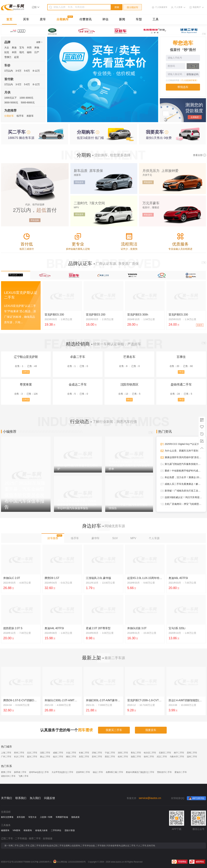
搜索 (117, 7)
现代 (22, 52)
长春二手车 (84, 753)
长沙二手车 (19, 757)
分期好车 (9, 116)
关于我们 (6, 798)
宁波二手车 (110, 753)
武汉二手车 (162, 757)
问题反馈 (50, 798)
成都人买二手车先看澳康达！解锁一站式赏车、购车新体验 (183, 484)
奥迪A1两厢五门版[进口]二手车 (140, 772)
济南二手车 (97, 753)
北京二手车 (32, 753)
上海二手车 (6, 753)
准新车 (30, 116)
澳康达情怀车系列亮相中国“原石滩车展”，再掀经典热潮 (183, 457)
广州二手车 (6, 757)
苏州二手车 (97, 757)
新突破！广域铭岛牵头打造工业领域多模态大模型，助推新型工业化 (183, 491)
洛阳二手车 (136, 757)
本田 (14, 52)
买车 (26, 19)
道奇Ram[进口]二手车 (39, 772)
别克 (7, 52)
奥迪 (14, 47)
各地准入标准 (41, 830)
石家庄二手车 (165, 753)
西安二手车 (110, 757)
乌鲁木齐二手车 (177, 757)
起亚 (17, 57)
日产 (37, 52)
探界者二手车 (20, 772)
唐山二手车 (45, 757)
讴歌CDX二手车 (8, 776)
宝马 (22, 47)
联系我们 (21, 798)
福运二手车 (98, 772)
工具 (156, 19)
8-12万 (36, 71)
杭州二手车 (123, 757)
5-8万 (27, 71)
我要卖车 (151, 730)
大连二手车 (71, 753)
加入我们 (35, 798)
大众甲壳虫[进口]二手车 (62, 772)
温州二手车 (192, 757)
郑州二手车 (19, 753)
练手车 (20, 116)
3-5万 (18, 71)
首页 (9, 19)
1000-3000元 (26, 98)
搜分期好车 (133, 7)
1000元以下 (11, 98)
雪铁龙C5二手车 (164, 772)
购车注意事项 (7, 817)
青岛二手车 (136, 753)
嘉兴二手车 (32, 757)
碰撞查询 (5, 830)
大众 (7, 47)
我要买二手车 (114, 730)
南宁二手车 (179, 753)
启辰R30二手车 (83, 772)
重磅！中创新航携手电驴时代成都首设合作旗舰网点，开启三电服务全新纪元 (183, 471)
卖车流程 (21, 817)
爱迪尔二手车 (181, 772)
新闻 (122, 19)
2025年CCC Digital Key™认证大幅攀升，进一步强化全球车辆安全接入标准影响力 (183, 444)
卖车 (43, 19)
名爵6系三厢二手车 (115, 772)
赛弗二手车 (6, 772)
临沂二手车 (58, 757)
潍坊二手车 (71, 757)
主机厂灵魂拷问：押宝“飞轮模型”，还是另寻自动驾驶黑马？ (183, 504)
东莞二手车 (84, 757)
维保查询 (28, 830)
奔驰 (37, 47)
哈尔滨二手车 (150, 753)
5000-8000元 (28, 102)
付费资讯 (86, 19)
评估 (105, 19)
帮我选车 (183, 87)
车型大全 (32, 817)
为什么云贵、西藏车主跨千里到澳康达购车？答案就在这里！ (183, 451)
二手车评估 (56, 830)
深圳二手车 (123, 753)
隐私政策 (75, 817)
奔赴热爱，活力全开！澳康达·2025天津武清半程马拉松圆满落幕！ (183, 477)
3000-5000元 (11, 102)
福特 (29, 52)
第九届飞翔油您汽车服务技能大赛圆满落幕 (183, 464)
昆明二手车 (192, 753)
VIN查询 (16, 830)
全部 (39, 42)
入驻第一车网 (46, 817)
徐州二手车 (149, 757)
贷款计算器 (70, 830)
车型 (139, 19)
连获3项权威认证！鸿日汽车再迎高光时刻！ (183, 497)
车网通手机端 (62, 817)
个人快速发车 (161, 7)
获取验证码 (192, 74)
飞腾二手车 (23, 776)
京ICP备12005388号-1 (41, 862)
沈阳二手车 (45, 753)
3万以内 (9, 71)
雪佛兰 (8, 57)
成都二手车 (58, 753)
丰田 (29, 47)
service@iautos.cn (150, 798)
